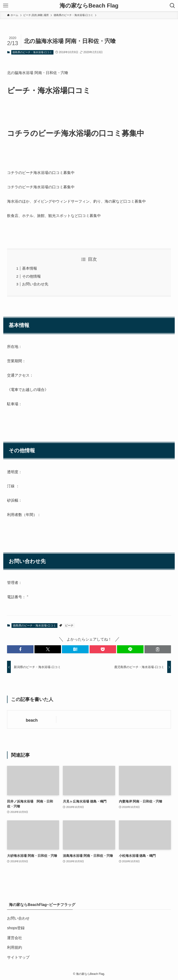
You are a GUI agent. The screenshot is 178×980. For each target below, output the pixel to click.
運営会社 (15, 938)
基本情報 (30, 268)
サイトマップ (18, 957)
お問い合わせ (18, 918)
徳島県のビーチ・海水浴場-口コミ (32, 52)
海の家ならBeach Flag (89, 6)
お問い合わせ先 (35, 284)
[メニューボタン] (6, 6)
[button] (20, 649)
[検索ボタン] (172, 6)
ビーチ (69, 626)
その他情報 (31, 276)
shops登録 (16, 928)
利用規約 (15, 947)
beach (32, 720)
